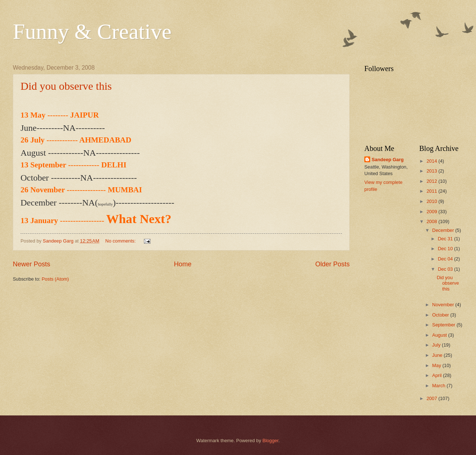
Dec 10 (446, 249)
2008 (432, 221)
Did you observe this (66, 86)
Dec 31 (446, 239)
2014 (432, 161)
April (437, 375)
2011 (432, 191)
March (439, 386)
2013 (432, 171)
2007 (432, 398)
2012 (432, 181)
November (444, 305)
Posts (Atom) (55, 279)
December (444, 230)
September (444, 325)
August (440, 335)
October (441, 315)
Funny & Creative (92, 32)
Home (183, 264)
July (437, 345)
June (438, 355)
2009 (432, 212)
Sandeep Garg (388, 160)
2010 (432, 201)
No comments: (121, 241)
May (437, 365)
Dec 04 (446, 259)
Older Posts (332, 264)
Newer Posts (31, 264)
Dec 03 (446, 269)
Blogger (271, 441)
